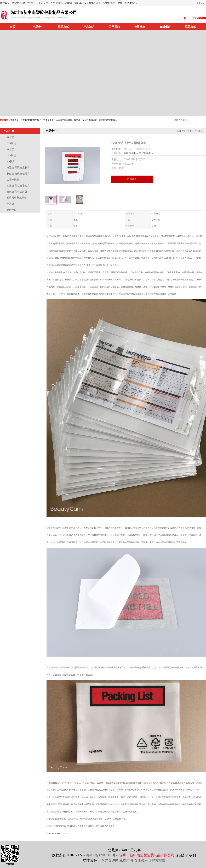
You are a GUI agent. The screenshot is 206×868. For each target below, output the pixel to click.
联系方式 (64, 27)
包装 (126, 153)
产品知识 (89, 27)
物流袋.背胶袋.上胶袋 (18, 168)
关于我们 (114, 27)
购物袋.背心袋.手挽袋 (18, 186)
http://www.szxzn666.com (57, 833)
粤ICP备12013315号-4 (102, 855)
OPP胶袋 (11, 143)
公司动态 (140, 27)
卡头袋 (10, 204)
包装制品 (134, 153)
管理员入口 (142, 860)
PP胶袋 (10, 137)
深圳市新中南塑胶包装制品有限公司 (147, 855)
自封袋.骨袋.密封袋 (17, 192)
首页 (13, 27)
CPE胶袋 (11, 156)
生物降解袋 (13, 180)
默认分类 (12, 210)
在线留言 (165, 27)
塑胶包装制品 (146, 153)
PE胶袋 (10, 150)
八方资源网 (110, 860)
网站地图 (159, 860)
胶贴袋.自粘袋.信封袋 (18, 174)
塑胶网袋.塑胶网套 (17, 198)
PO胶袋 (11, 162)
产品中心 (38, 27)
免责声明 (126, 860)
